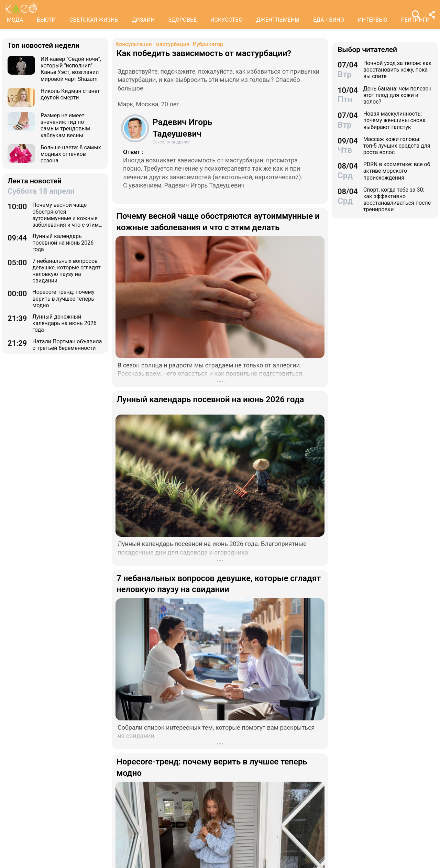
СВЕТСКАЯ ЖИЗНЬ (94, 20)
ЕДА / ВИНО (329, 20)
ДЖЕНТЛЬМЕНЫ (278, 20)
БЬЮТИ (46, 20)
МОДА (15, 20)
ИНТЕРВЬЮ (373, 20)
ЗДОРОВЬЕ (183, 20)
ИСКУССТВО (226, 20)
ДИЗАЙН (143, 20)
